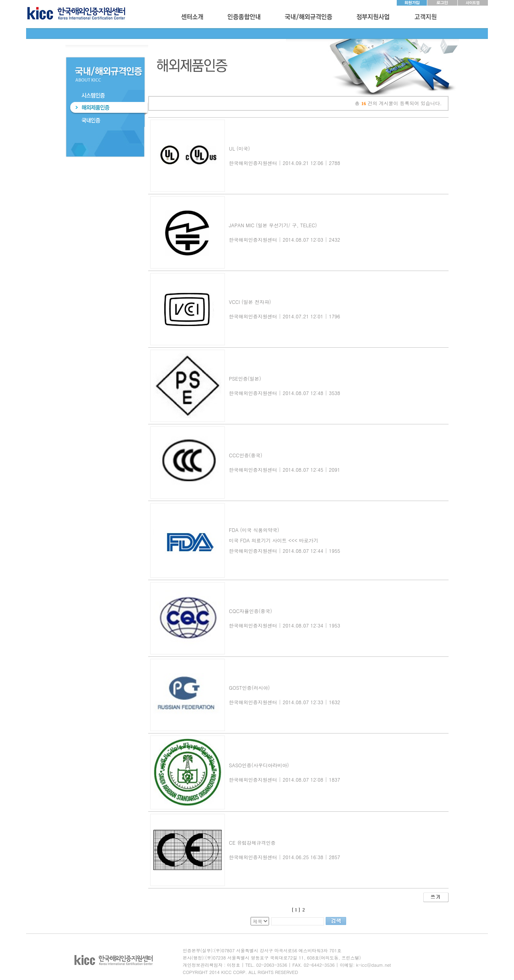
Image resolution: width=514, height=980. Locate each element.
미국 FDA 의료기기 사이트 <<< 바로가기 (273, 540)
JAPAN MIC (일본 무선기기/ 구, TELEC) (273, 225)
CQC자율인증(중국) (250, 611)
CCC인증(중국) (246, 455)
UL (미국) (239, 148)
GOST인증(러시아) (249, 688)
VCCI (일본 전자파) (250, 302)
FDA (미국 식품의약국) (254, 530)
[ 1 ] (296, 910)
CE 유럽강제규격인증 (252, 842)
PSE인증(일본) (245, 378)
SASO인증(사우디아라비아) (259, 765)
